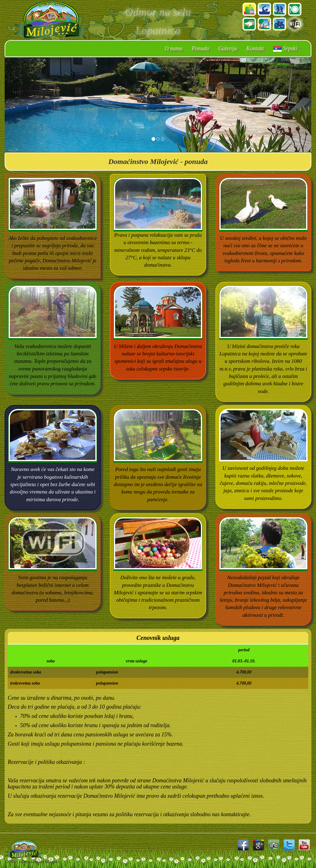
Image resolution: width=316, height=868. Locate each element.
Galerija (228, 48)
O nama (174, 48)
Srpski (287, 49)
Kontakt (255, 48)
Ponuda (200, 48)
